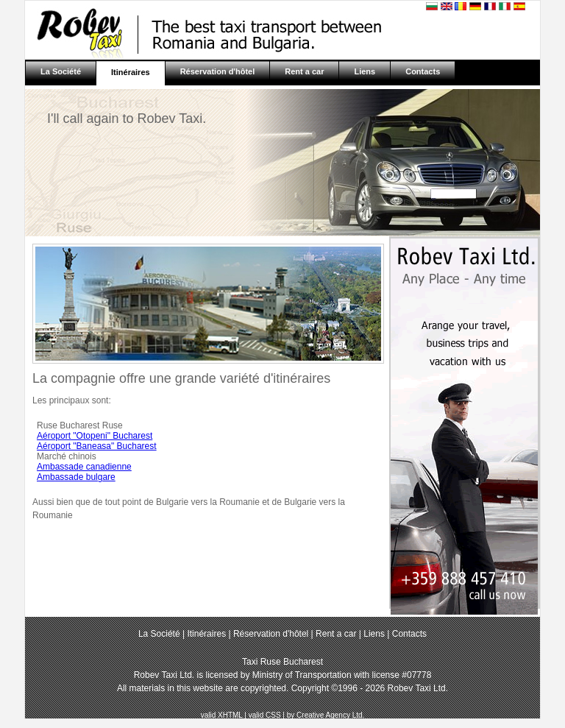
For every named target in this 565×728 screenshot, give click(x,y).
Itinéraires (131, 72)
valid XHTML (222, 715)
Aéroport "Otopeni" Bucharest (95, 436)
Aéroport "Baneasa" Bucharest (97, 446)
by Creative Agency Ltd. (326, 715)
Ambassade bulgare (76, 477)
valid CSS (265, 715)
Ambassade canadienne (84, 467)
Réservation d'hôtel (218, 71)
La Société (61, 71)
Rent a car (304, 71)
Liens (365, 71)
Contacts (423, 71)
